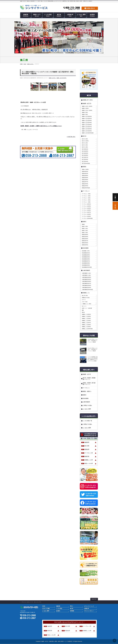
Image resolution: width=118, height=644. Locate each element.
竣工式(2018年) (85, 155)
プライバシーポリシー (26, 602)
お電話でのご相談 (115, 197)
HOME (44, 606)
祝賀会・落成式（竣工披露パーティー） (89, 384)
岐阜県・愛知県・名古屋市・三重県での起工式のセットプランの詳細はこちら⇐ (41, 126)
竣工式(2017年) (85, 157)
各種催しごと (86, 293)
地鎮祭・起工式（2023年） (87, 106)
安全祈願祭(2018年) (86, 259)
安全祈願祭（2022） (86, 251)
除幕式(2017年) (85, 241)
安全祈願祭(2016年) (86, 263)
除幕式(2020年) (85, 235)
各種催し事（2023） (88, 100)
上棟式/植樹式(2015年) (86, 287)
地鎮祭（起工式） (52, 78)
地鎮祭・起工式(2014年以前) (88, 133)
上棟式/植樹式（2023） (87, 273)
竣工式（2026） (85, 147)
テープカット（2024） (86, 200)
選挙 (83, 310)
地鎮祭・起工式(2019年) (87, 123)
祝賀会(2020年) (85, 176)
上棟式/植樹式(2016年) (86, 285)
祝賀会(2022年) (85, 171)
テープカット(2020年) (86, 206)
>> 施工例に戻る (71, 137)
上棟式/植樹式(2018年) (86, 281)
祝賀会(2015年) (85, 186)
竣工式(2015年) (85, 161)
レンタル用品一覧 (87, 421)
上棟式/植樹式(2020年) (86, 277)
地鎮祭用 (87, 442)
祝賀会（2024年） (86, 169)
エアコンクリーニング (89, 606)
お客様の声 (86, 608)
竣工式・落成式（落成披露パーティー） (89, 379)
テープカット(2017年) (86, 212)
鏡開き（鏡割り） (87, 391)
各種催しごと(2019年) (86, 318)
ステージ (84, 300)
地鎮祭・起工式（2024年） (87, 110)
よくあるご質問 (87, 409)
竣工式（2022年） (86, 141)
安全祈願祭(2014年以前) (87, 267)
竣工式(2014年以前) (86, 163)
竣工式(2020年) (85, 151)
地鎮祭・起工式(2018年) (87, 125)
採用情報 (72, 611)
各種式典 (58, 606)
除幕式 (84, 222)
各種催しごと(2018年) (86, 321)
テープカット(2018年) (86, 210)
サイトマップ (37, 602)
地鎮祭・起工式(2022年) (87, 116)
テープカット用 (89, 453)
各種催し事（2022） (86, 298)
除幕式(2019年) (85, 237)
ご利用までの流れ (87, 405)
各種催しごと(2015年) (86, 327)
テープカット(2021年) (86, 204)
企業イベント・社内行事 (87, 308)
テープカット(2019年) (86, 208)
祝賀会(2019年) (85, 178)
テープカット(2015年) (86, 216)
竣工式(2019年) (85, 153)
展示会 (83, 312)
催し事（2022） (85, 296)
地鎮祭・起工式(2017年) (87, 127)
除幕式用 (87, 456)
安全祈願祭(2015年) (86, 265)
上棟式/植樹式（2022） (87, 275)
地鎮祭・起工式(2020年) (61, 78)
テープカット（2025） (86, 202)
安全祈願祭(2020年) (86, 255)
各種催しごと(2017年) (86, 323)
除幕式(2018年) (85, 239)
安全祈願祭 (86, 248)
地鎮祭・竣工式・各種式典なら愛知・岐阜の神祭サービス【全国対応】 (57, 641)
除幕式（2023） (85, 228)
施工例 (72, 608)
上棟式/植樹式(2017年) (86, 283)
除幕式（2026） (85, 226)
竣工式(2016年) (85, 159)
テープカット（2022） (86, 198)
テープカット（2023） (86, 196)
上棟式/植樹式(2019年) (86, 279)
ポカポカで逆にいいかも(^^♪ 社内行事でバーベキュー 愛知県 (93, 341)
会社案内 (58, 611)
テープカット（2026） (86, 194)
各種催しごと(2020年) (86, 316)
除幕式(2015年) (85, 245)
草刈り (72, 606)
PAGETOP (94, 599)
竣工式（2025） (85, 145)
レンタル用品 (59, 608)
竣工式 (84, 136)
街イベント (84, 306)
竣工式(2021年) (85, 149)
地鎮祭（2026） (85, 114)
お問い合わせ (115, 206)
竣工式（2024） (85, 143)
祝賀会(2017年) (85, 182)
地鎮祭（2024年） (86, 108)
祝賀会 (84, 167)
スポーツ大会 (85, 302)
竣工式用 (87, 446)
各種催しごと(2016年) (86, 325)
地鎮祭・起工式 (87, 374)
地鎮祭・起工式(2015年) (87, 131)
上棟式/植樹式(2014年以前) (87, 290)
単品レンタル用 (89, 463)
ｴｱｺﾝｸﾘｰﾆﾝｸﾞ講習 (46, 608)
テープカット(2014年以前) (87, 218)
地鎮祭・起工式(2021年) (87, 119)
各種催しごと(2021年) (86, 314)
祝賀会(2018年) (85, 180)
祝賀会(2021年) (85, 173)
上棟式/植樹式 (86, 270)
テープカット (86, 191)
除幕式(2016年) (85, 243)
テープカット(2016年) (86, 214)
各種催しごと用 (89, 460)
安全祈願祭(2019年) (86, 257)
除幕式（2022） (85, 231)
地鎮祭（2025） (85, 112)
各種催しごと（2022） (87, 304)
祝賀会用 (87, 449)
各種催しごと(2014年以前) (87, 329)
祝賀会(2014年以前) (86, 188)
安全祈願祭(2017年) (86, 261)
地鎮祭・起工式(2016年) (87, 129)
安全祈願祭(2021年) (86, 253)
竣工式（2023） (85, 139)
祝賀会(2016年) (85, 184)
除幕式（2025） (85, 233)
